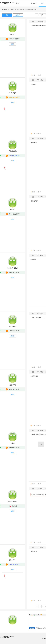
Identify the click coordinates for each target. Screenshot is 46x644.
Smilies (41, 615)
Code (39, 615)
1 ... (37, 15)
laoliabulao (13, 326)
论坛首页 (34, 3)
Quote (36, 615)
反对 (39, 75)
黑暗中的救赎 (13, 502)
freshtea (12, 443)
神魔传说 (5, 10)
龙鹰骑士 (13, 34)
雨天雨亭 (13, 560)
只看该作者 (40, 22)
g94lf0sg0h (13, 93)
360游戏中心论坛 (10, 4)
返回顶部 (41, 444)
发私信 (13, 44)
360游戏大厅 (9, 638)
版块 (42, 3)
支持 (34, 75)
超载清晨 (13, 385)
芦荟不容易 (13, 151)
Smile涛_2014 (12, 268)
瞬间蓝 (13, 210)
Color (32, 615)
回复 (7, 15)
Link (34, 615)
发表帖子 (18, 15)
